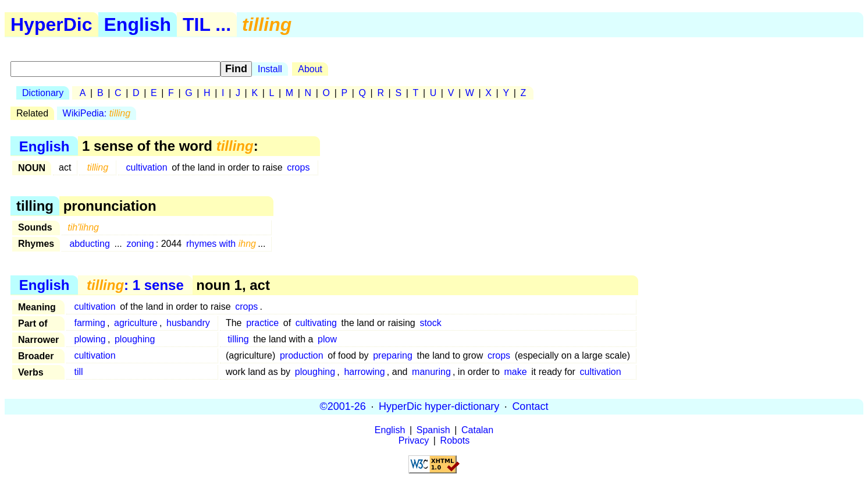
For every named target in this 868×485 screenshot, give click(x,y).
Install (270, 69)
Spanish (433, 430)
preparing (393, 355)
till (78, 372)
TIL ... (207, 24)
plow (327, 339)
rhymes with (221, 244)
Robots (455, 440)
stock (430, 323)
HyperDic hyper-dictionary (439, 406)
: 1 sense (135, 285)
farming (89, 323)
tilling (238, 339)
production (302, 355)
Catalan (477, 430)
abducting (89, 244)
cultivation (146, 167)
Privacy (414, 440)
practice (262, 323)
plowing (90, 339)
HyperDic (51, 24)
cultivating (316, 323)
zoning (140, 244)
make (516, 372)
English (138, 24)
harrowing (364, 372)
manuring (431, 372)
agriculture (136, 323)
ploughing (135, 339)
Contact (530, 406)
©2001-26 (343, 406)
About (310, 69)
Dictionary (43, 93)
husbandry (188, 323)
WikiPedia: (97, 113)
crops (298, 167)
